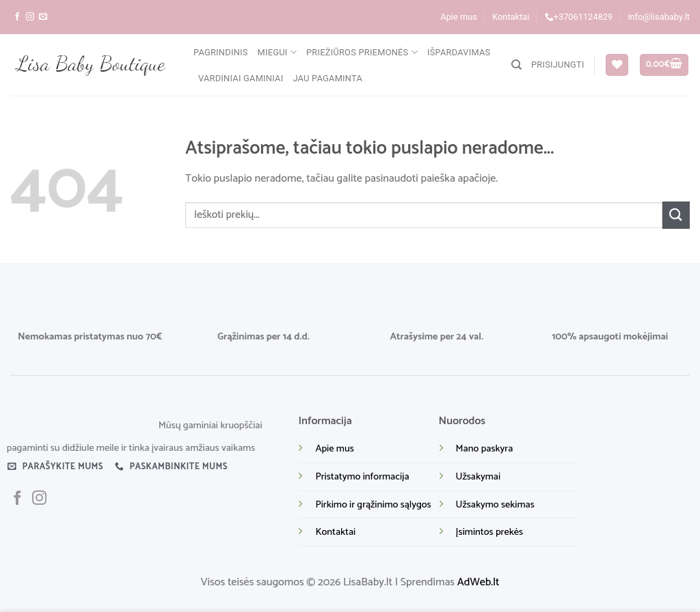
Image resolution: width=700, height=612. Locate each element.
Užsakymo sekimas (495, 505)
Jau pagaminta (327, 78)
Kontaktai (511, 17)
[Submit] (676, 215)
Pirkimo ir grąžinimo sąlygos (373, 505)
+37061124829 (579, 17)
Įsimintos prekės (489, 532)
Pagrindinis (221, 52)
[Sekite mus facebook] (17, 17)
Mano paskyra (485, 449)
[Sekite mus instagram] (30, 17)
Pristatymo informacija (362, 477)
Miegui (277, 52)
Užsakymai (478, 477)
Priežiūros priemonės (362, 52)
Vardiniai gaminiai (241, 78)
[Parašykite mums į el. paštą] (43, 17)
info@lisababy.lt (659, 17)
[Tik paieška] (516, 65)
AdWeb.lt (479, 582)
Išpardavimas (459, 52)
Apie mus (459, 17)
